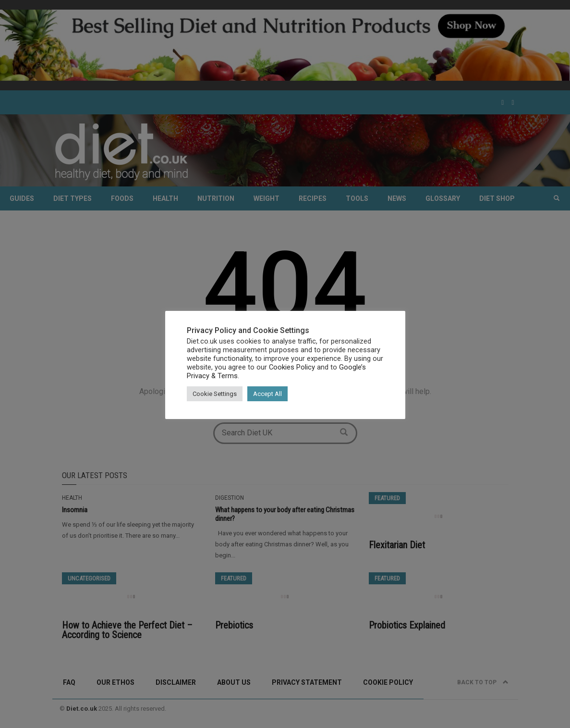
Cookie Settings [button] (215, 394)
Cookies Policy (292, 367)
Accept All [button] (267, 394)
